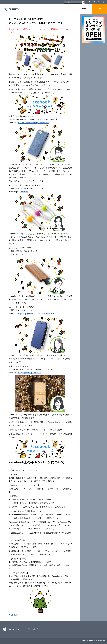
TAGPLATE (21, 254)
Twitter (94, 2)
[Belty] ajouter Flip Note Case (30, 373)
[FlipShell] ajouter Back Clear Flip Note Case (36, 313)
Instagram (99, 2)
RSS (104, 2)
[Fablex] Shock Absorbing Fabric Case (33, 123)
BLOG (99, 9)
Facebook (89, 2)
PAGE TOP (13, 615)
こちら (39, 93)
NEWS (84, 9)
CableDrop (24, 192)
